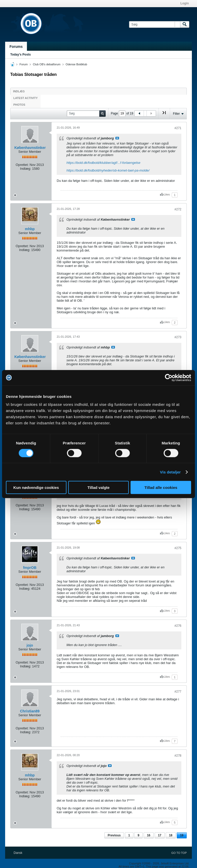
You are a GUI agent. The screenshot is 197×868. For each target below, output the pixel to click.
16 (149, 835)
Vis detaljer (170, 472)
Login (185, 3)
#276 (178, 626)
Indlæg (19, 91)
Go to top (179, 853)
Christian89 (30, 711)
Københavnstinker (30, 148)
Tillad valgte (98, 487)
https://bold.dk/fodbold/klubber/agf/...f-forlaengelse (103, 163)
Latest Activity (26, 98)
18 (171, 835)
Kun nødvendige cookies (36, 487)
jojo (30, 645)
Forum (24, 64)
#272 (178, 209)
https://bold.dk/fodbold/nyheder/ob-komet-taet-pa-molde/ (108, 170)
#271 (178, 128)
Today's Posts (21, 55)
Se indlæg (117, 138)
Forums (16, 47)
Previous (114, 835)
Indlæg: (26, 169)
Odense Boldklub (76, 64)
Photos (19, 105)
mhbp (30, 229)
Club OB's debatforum (47, 64)
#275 (178, 548)
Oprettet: (22, 165)
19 (182, 835)
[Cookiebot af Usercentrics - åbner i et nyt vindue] (169, 378)
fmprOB (30, 568)
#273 (178, 337)
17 (160, 835)
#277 (178, 692)
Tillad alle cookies (161, 487)
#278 (178, 756)
